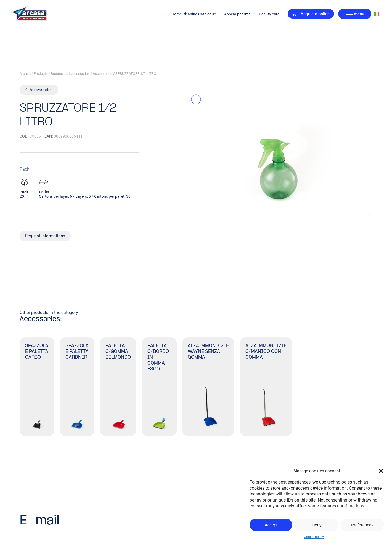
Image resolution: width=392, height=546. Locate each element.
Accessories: (41, 319)
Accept (271, 525)
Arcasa (25, 74)
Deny (316, 525)
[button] (381, 471)
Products (41, 74)
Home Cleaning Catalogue (194, 14)
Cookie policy (314, 537)
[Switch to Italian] (377, 14)
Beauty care (269, 14)
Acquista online (311, 14)
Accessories (103, 74)
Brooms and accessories (70, 74)
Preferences (362, 525)
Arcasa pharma (237, 14)
